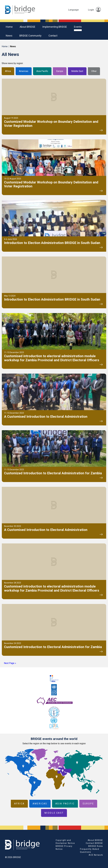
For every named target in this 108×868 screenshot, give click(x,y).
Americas (24, 71)
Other (94, 71)
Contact (53, 36)
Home (9, 27)
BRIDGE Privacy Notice (64, 848)
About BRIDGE (27, 27)
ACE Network (96, 855)
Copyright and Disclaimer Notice (65, 842)
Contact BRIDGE (94, 843)
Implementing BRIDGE (55, 27)
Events (78, 27)
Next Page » (10, 663)
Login (94, 10)
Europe (60, 71)
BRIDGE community (30, 36)
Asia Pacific (42, 71)
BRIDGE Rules (96, 846)
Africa (8, 71)
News (9, 36)
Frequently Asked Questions (90, 851)
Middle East (77, 71)
